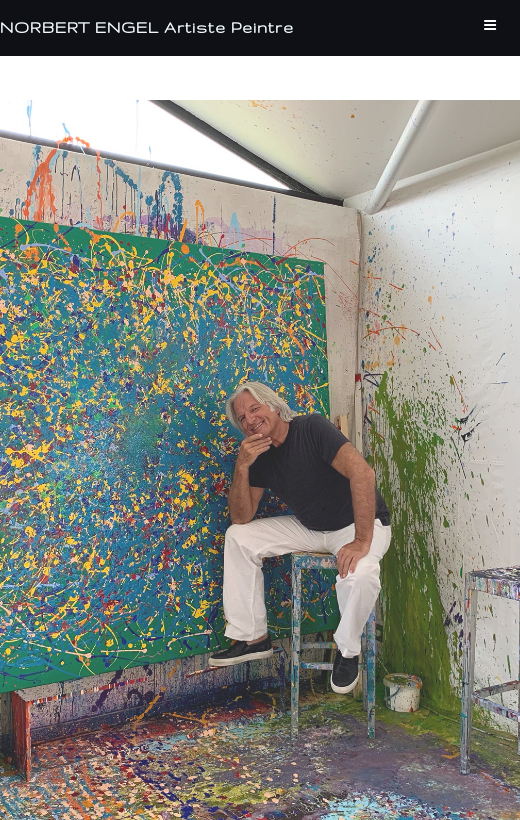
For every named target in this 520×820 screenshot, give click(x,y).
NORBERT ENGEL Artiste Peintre (147, 27)
